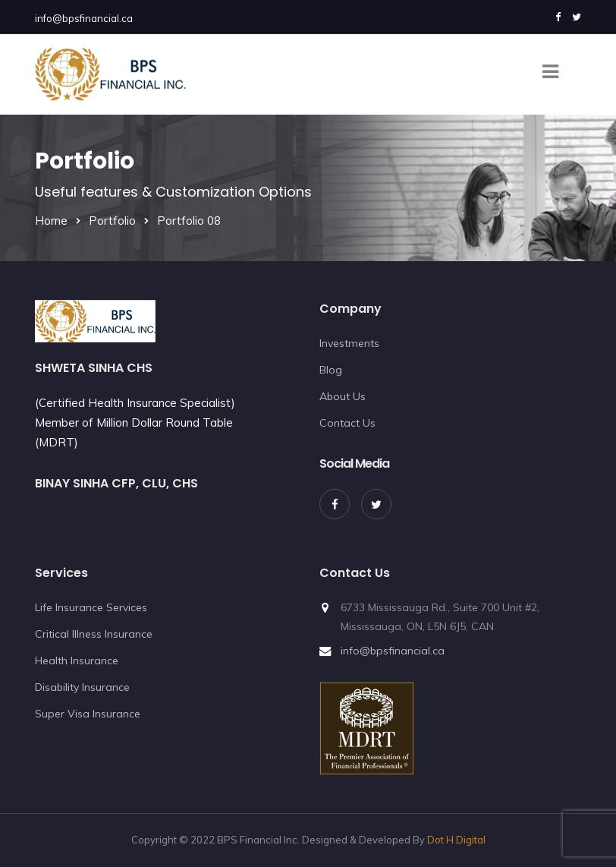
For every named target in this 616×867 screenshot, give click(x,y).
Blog (331, 370)
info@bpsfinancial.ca (84, 18)
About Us (343, 396)
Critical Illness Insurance (94, 634)
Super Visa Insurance (88, 714)
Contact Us (347, 423)
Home (51, 221)
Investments (349, 343)
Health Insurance (77, 660)
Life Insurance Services (91, 607)
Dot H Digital (456, 840)
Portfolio (112, 221)
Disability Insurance (82, 687)
